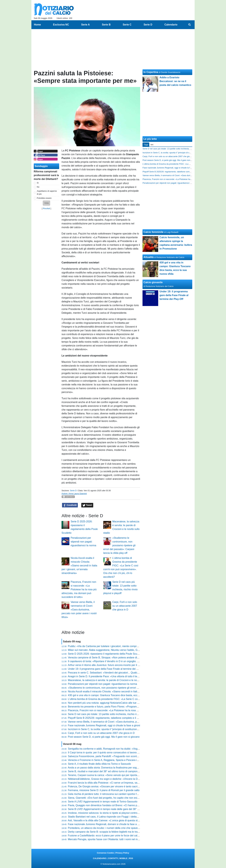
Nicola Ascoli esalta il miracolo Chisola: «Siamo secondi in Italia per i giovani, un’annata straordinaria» (79, 566)
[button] (46, 203)
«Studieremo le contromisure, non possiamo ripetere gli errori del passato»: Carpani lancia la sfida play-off (119, 545)
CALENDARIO (100, 858)
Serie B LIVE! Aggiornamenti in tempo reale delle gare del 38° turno (106, 809)
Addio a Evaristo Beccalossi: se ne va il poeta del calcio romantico (175, 81)
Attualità (148, 257)
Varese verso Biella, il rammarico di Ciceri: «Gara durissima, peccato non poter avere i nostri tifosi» (79, 610)
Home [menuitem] (37, 25)
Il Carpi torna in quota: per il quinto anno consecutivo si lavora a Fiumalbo (109, 753)
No (38, 187)
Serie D (73, 491)
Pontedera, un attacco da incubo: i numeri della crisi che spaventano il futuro (110, 828)
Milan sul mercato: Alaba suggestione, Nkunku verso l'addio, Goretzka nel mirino (113, 650)
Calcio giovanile (153, 282)
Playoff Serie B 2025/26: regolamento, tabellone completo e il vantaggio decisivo (113, 718)
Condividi (70, 505)
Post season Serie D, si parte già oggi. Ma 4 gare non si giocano (104, 737)
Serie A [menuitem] (85, 25)
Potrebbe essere (44, 198)
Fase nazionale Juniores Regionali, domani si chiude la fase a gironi (106, 824)
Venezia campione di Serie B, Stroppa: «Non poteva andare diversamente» (110, 658)
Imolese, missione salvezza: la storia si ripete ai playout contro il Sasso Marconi (112, 813)
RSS (131, 858)
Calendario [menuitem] (171, 25)
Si (38, 183)
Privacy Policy (122, 853)
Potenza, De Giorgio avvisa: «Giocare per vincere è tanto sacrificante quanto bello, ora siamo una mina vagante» (131, 786)
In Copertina (151, 72)
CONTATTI (113, 858)
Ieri (152, 145)
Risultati (46, 208)
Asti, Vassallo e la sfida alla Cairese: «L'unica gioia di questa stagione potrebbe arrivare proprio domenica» (127, 820)
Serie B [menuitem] (106, 25)
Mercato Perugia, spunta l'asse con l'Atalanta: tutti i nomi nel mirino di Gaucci (111, 839)
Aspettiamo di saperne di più (47, 192)
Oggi (146, 145)
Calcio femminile (153, 232)
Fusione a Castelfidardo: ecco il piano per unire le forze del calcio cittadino (109, 836)
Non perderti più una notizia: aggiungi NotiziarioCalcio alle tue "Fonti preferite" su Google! (118, 703)
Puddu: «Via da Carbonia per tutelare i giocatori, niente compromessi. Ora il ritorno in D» (117, 646)
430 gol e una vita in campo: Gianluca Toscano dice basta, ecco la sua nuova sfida (114, 695)
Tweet (87, 505)
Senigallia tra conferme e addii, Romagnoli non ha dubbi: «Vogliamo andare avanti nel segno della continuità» (129, 749)
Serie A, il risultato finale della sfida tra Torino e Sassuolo (100, 764)
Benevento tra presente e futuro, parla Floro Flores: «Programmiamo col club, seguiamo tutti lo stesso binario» (129, 707)
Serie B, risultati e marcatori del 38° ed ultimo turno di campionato (104, 771)
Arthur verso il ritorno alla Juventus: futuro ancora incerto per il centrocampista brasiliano (117, 665)
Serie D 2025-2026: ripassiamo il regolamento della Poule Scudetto (105, 654)
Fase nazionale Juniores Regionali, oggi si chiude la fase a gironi (104, 725)
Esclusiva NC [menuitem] (61, 25)
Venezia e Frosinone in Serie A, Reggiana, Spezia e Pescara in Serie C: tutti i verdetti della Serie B (123, 760)
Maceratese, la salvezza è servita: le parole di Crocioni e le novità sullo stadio (111, 680)
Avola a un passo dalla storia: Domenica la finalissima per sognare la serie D (110, 768)
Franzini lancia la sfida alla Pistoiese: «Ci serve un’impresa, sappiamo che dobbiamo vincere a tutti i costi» (127, 783)
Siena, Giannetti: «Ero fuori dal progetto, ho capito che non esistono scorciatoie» (113, 798)
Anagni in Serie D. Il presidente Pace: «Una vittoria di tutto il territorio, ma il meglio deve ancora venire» (125, 676)
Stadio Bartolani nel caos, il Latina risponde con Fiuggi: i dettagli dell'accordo (111, 817)
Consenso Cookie (105, 853)
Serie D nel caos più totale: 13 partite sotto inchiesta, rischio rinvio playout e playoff (114, 714)
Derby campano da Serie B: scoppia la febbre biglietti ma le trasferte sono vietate (113, 832)
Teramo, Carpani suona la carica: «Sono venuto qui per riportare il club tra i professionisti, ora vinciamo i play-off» (131, 775)
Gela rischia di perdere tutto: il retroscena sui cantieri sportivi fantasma (107, 794)
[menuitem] (190, 25)
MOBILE (123, 858)
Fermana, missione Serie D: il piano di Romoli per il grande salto (104, 790)
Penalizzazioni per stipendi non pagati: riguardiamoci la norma (83, 542)
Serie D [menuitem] (148, 25)
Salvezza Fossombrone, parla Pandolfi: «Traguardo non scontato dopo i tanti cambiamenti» (119, 756)
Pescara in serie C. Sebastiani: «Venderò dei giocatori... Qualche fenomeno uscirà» (114, 673)
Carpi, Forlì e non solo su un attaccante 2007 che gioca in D (125, 606)
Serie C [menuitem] (127, 25)
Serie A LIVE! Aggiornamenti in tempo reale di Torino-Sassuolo (103, 802)
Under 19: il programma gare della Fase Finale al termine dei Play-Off (107, 669)
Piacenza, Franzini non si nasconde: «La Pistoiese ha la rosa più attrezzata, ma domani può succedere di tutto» (79, 589)
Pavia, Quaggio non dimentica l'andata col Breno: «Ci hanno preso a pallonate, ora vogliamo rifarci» (123, 805)
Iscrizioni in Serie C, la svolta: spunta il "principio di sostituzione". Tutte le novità (112, 729)
